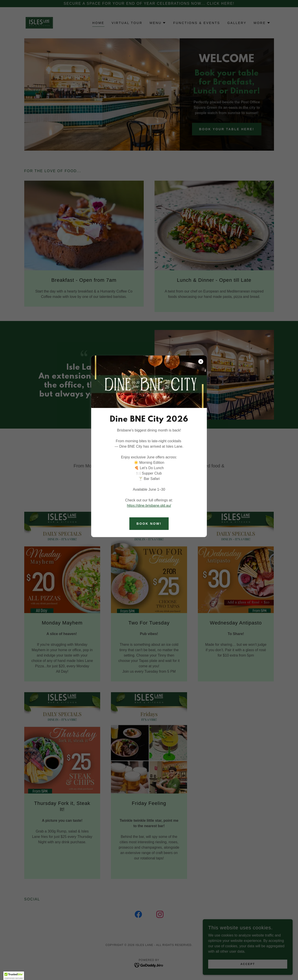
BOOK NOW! (149, 524)
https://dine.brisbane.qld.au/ (149, 506)
